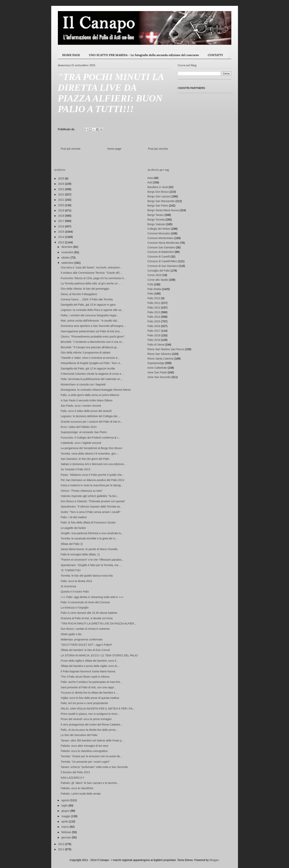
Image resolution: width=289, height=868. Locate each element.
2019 (61, 210)
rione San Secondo (159, 377)
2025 (61, 179)
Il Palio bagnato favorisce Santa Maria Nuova (88, 671)
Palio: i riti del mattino (74, 517)
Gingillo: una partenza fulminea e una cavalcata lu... (92, 533)
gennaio (67, 837)
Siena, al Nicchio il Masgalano (79, 294)
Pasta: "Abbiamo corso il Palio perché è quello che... (92, 475)
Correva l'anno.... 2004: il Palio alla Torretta (87, 299)
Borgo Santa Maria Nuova (163, 210)
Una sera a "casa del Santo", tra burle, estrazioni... (91, 267)
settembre (68, 263)
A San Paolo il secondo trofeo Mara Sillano (86, 400)
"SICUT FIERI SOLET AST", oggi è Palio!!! (86, 645)
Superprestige (156, 363)
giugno (66, 811)
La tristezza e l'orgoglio (75, 608)
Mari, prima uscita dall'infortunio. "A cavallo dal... (90, 321)
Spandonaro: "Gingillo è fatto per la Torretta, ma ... (91, 565)
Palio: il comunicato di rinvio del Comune (85, 602)
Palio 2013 (154, 312)
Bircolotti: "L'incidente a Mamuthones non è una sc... (92, 342)
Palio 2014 (154, 317)
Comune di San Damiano (163, 266)
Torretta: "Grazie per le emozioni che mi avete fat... (91, 756)
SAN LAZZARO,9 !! (72, 778)
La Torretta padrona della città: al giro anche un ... (91, 283)
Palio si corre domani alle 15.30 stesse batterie (89, 613)
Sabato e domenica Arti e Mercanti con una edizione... (93, 464)
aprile (65, 821)
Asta (150, 178)
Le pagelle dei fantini (73, 528)
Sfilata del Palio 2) (72, 544)
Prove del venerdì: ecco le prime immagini (86, 719)
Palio (151, 294)
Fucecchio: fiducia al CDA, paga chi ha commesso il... (93, 278)
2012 (61, 844)
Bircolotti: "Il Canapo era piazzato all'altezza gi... (90, 347)
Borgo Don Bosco (158, 192)
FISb (150, 284)
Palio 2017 (154, 331)
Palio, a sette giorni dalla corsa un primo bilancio (90, 395)
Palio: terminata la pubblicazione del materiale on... (91, 379)
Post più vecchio (158, 149)
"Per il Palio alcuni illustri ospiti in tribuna (85, 677)
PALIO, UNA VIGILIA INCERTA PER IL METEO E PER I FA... (98, 709)
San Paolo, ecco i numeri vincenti (81, 406)
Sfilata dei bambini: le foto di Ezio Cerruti (85, 650)
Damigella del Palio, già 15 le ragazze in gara (88, 305)
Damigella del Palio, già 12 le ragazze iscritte (88, 368)
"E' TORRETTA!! (71, 570)
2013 (61, 242)
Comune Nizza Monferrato (163, 243)
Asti (150, 182)
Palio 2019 (154, 340)
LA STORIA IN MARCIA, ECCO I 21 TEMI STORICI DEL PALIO (99, 655)
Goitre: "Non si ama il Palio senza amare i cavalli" (90, 512)
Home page (114, 149)
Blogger (214, 860)
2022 (61, 194)
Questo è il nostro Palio (75, 592)
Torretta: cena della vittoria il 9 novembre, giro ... (90, 454)
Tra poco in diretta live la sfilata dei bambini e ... (89, 693)
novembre (68, 252)
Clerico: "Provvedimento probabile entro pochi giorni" (92, 337)
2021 (61, 200)
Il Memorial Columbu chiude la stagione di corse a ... (92, 374)
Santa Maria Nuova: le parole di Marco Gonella (89, 549)
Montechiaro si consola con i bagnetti (83, 384)
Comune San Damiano (161, 247)
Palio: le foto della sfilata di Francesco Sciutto (88, 522)
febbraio (67, 832)
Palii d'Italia (154, 289)
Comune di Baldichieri (161, 252)
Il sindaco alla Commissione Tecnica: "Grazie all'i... (91, 273)
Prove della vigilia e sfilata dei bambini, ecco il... (89, 661)
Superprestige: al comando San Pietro (84, 432)
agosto (66, 800)
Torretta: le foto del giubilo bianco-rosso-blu (87, 576)
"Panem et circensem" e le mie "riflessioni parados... (92, 560)
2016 (61, 226)
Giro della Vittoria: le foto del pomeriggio (85, 289)
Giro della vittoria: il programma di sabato (85, 353)
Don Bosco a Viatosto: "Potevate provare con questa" (93, 501)
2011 (61, 849)
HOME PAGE (71, 55)
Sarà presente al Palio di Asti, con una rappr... (88, 687)
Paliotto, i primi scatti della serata (81, 794)
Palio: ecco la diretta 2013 (76, 581)
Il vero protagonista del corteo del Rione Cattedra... (91, 725)
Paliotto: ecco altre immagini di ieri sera (84, 746)
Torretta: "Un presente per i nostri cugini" (85, 762)
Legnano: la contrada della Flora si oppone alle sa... (92, 310)
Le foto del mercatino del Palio (79, 735)
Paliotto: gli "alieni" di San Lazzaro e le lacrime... (90, 783)
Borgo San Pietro (158, 206)
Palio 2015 (154, 321)
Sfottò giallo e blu (71, 634)
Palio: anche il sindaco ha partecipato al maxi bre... (91, 682)
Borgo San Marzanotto (161, 201)
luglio (65, 806)
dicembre (67, 247)
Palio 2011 (154, 303)
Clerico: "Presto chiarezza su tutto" (82, 491)
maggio (66, 816)
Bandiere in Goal (158, 187)
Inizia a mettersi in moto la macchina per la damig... (92, 485)
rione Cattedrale (157, 368)
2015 (61, 232)
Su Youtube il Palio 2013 (75, 469)
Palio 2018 (154, 335)
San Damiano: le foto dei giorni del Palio (85, 459)
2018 (61, 216)
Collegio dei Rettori (159, 229)
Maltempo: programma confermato (82, 639)
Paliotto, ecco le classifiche (77, 788)
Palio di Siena (156, 345)
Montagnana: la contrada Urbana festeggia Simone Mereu (96, 390)
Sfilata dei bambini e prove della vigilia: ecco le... (90, 666)
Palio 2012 (154, 308)
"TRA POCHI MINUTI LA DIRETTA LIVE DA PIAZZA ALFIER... (98, 624)
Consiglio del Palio (159, 271)
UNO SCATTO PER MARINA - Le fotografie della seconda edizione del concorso (144, 55)
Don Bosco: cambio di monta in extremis (85, 629)
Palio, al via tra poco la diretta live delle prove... (89, 730)
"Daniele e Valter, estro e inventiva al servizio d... (90, 358)
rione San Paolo (157, 372)
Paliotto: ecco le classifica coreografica (84, 751)
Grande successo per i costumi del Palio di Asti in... (91, 422)
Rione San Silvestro (160, 354)
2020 (61, 205)
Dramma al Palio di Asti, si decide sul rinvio (87, 618)
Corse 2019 (155, 275)
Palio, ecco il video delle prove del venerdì (86, 411)
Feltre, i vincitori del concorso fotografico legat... (89, 315)
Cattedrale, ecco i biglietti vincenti (81, 443)
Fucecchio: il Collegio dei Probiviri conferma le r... (90, 438)
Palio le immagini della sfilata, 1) (80, 554)
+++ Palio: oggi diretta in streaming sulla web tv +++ (92, 597)
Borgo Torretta (156, 220)
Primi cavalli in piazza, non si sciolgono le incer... (90, 714)
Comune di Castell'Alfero (163, 261)
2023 (61, 189)
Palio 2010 (154, 298)
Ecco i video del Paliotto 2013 (79, 427)
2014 (61, 237)
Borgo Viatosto (156, 224)
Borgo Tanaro (156, 215)
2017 (61, 221)
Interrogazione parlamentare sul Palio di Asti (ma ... (92, 331)
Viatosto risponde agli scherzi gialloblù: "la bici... (90, 496)
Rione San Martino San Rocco (166, 349)
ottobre (66, 258)
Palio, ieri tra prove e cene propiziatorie (84, 703)
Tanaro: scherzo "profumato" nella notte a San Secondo (94, 767)
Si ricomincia (68, 586)
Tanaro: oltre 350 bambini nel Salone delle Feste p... (92, 740)
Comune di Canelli (159, 257)
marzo (66, 827)
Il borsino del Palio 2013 (75, 772)
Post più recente (71, 149)
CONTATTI (215, 55)
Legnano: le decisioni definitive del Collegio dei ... (90, 416)
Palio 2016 (154, 326)
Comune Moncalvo (159, 233)
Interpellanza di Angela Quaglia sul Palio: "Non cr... (91, 363)
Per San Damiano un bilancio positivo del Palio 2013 (92, 480)
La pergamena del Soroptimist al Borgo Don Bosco (91, 448)
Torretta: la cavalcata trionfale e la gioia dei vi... (89, 538)
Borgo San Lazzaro (159, 196)
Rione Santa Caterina (161, 359)
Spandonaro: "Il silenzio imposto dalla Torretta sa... (91, 507)
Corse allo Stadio (158, 280)
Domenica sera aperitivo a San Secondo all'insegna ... (93, 326)
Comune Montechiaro (161, 238)
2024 (61, 184)
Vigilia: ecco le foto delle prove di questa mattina (90, 698)
